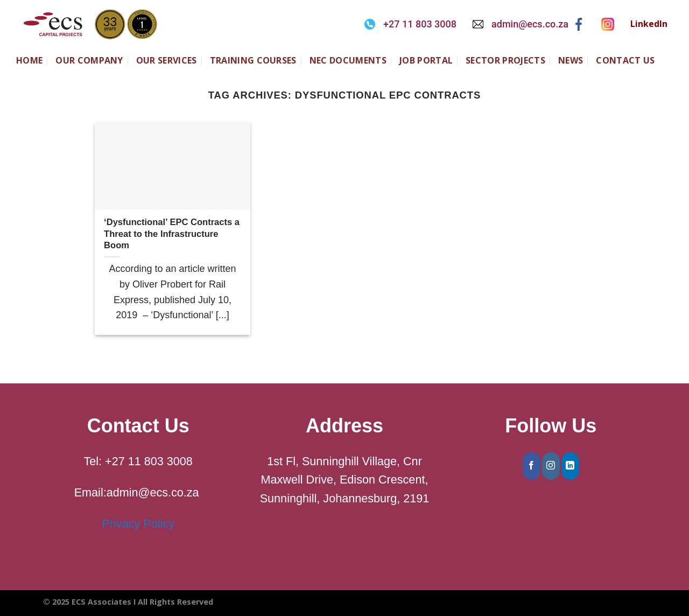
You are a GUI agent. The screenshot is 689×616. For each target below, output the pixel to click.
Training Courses (253, 60)
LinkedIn (649, 24)
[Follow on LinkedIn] (570, 466)
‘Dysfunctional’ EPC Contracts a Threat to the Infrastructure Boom (172, 234)
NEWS (571, 60)
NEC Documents (348, 60)
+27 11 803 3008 (420, 24)
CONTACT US (625, 60)
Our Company (89, 60)
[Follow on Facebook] (532, 466)
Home (29, 60)
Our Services (167, 60)
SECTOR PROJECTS (505, 60)
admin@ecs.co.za (530, 24)
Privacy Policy (138, 524)
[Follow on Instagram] (551, 466)
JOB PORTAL (426, 60)
